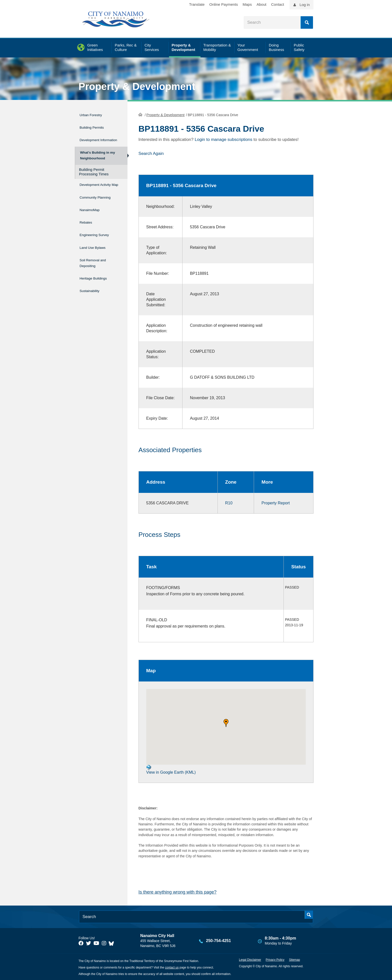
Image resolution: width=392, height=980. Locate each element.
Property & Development (137, 86)
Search (307, 22)
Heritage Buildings (98, 280)
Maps (247, 4)
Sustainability (92, 290)
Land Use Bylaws (97, 253)
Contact (277, 4)
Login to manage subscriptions (224, 139)
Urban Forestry (94, 114)
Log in (305, 5)
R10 (229, 502)
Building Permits (96, 125)
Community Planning (90, 207)
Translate (197, 4)
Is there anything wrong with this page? (177, 892)
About (261, 4)
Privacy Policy (275, 960)
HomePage (140, 114)
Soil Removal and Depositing (97, 266)
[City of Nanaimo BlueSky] (112, 943)
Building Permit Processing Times (94, 176)
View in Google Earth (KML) (171, 769)
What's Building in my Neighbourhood (97, 158)
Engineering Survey (99, 242)
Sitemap (294, 960)
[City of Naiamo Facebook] (81, 943)
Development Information (92, 138)
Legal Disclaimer (250, 960)
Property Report (276, 502)
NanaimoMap (93, 221)
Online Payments (223, 4)
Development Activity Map (92, 191)
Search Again (151, 153)
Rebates (87, 231)
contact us (172, 967)
